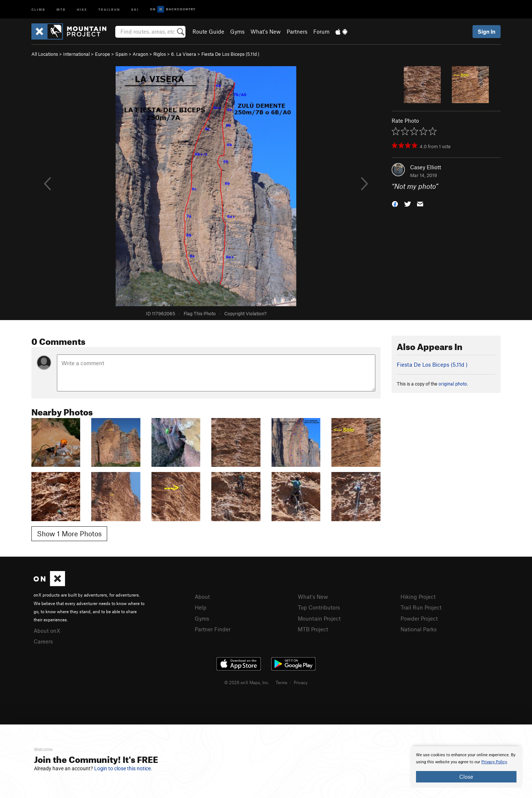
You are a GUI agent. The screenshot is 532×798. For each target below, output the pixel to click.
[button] (395, 203)
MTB (61, 9)
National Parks (419, 629)
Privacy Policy (494, 762)
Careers (43, 641)
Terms (282, 682)
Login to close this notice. (123, 768)
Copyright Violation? (245, 313)
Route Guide (208, 31)
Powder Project (419, 618)
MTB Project (313, 629)
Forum (321, 31)
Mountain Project (319, 618)
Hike (82, 9)
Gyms (237, 31)
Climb (38, 9)
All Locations (45, 54)
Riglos (160, 54)
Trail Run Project (421, 607)
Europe (103, 54)
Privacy (301, 682)
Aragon (140, 54)
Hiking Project (418, 597)
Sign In (487, 31)
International (76, 54)
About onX (47, 631)
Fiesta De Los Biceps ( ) (230, 54)
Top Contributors (319, 607)
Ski (135, 9)
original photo (453, 384)
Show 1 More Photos (69, 534)
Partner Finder (213, 629)
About (202, 597)
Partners (297, 31)
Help (201, 607)
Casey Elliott (426, 167)
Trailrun (109, 9)
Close (466, 777)
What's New (266, 31)
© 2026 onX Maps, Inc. (247, 682)
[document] (466, 767)
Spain (121, 54)
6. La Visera (184, 54)
